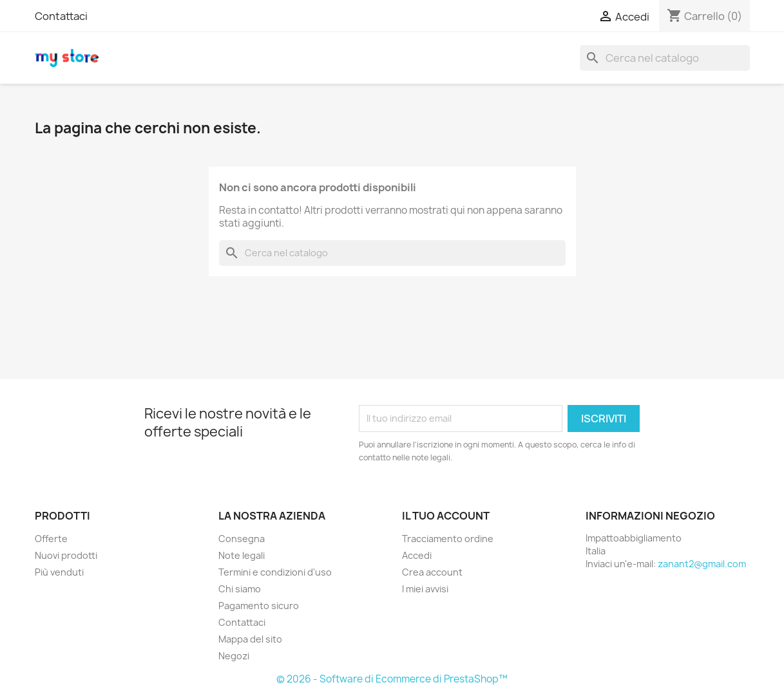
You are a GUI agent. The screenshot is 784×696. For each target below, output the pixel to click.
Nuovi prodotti (66, 555)
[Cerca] (665, 58)
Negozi (234, 656)
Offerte (51, 539)
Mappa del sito (250, 639)
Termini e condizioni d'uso (275, 572)
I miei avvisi (425, 589)
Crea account (432, 572)
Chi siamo (240, 589)
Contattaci (61, 16)
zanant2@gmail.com (702, 564)
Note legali (242, 555)
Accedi (417, 555)
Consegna (242, 539)
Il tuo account (446, 516)
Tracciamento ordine (448, 539)
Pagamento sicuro (259, 606)
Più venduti (59, 572)
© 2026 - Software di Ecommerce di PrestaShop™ (392, 679)
